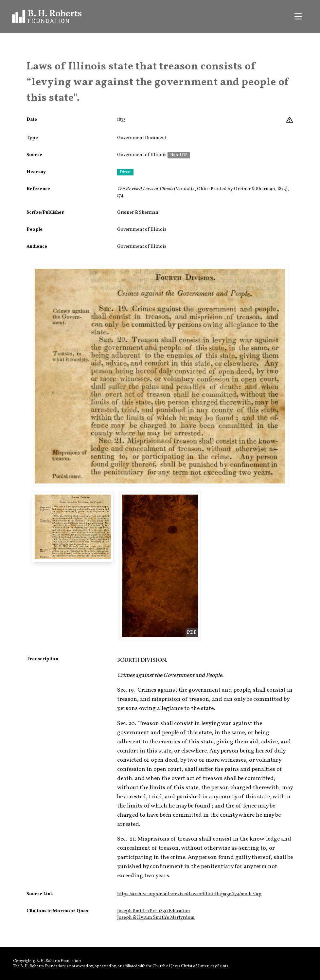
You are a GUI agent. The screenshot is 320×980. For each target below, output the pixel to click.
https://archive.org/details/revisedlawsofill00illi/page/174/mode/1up (189, 894)
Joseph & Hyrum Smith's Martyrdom (156, 918)
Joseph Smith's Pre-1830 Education (154, 911)
